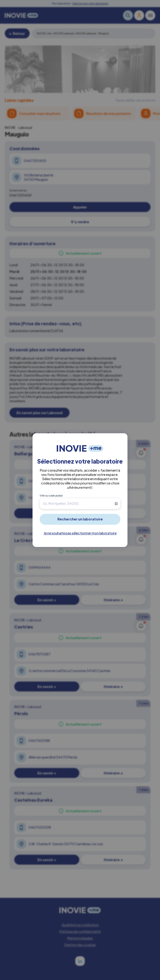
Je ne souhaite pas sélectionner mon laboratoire (80, 533)
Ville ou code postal (51, 496)
